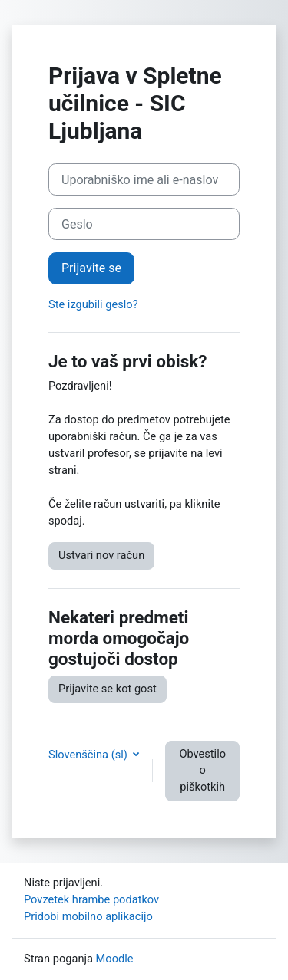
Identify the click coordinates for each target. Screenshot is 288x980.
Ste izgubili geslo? (93, 304)
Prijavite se (91, 268)
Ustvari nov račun (101, 555)
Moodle (115, 959)
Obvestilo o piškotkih (202, 771)
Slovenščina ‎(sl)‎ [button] (89, 755)
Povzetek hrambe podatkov (91, 899)
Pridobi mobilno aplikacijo (88, 916)
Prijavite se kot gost (108, 689)
